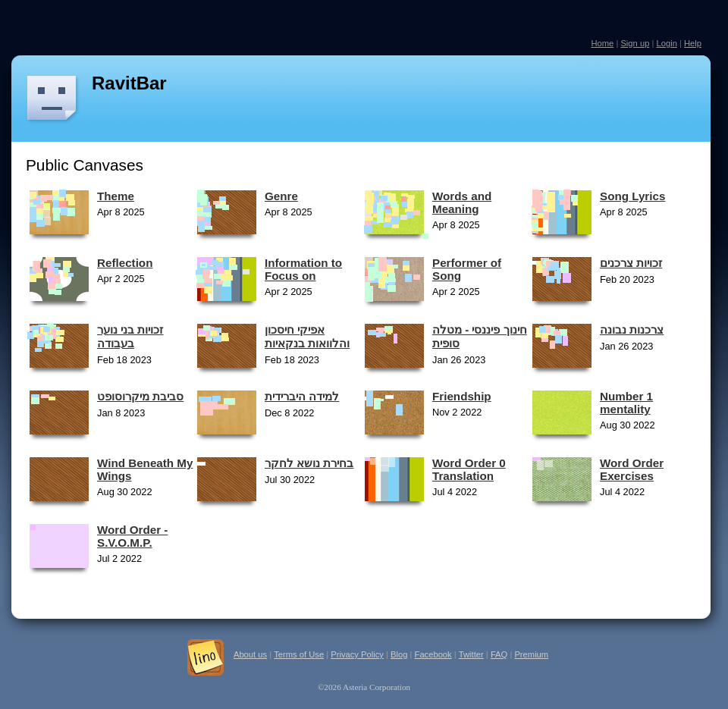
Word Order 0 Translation (469, 469)
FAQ (499, 654)
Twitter (471, 654)
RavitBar (129, 83)
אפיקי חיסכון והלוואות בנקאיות (307, 336)
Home (602, 43)
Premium (531, 654)
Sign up (635, 43)
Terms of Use (299, 654)
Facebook (433, 654)
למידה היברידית (302, 396)
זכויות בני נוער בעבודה (130, 336)
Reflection (125, 263)
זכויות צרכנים (631, 263)
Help (693, 43)
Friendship (462, 396)
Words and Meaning (462, 202)
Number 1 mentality (626, 403)
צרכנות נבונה (632, 329)
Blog (399, 654)
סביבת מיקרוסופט (140, 396)
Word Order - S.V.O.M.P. (132, 536)
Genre (281, 196)
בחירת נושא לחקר (309, 463)
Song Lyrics (632, 196)
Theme (116, 196)
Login (666, 43)
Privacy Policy (357, 654)
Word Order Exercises (632, 469)
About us (250, 654)
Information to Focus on (303, 269)
